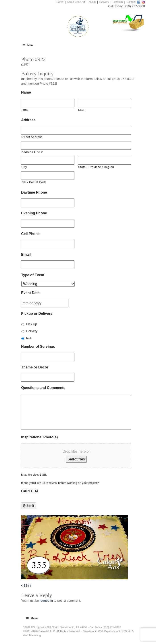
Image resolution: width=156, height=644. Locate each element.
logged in (46, 601)
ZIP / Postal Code (34, 182)
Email (26, 255)
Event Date (30, 293)
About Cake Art (76, 2)
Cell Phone (30, 234)
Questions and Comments (43, 388)
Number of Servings (38, 347)
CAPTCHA (30, 491)
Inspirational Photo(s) (39, 437)
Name (26, 92)
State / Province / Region (96, 167)
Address (28, 120)
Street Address (32, 137)
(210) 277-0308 (134, 6)
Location (118, 2)
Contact (131, 2)
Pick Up (31, 324)
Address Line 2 (32, 152)
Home (60, 2)
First (25, 110)
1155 (26, 586)
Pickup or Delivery (37, 314)
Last (81, 110)
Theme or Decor (35, 367)
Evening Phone (34, 213)
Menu (28, 45)
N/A (29, 338)
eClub (92, 2)
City (24, 167)
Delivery (104, 2)
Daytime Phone (34, 192)
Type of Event (33, 275)
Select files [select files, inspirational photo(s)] (76, 459)
